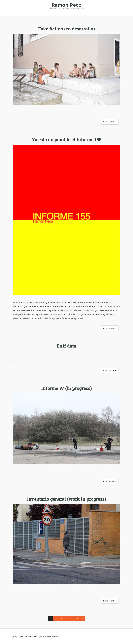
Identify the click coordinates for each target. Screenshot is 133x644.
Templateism (53, 636)
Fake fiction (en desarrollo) (66, 29)
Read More (110, 122)
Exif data (66, 346)
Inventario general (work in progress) (67, 499)
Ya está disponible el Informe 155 (66, 139)
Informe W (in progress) (67, 388)
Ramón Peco (66, 5)
